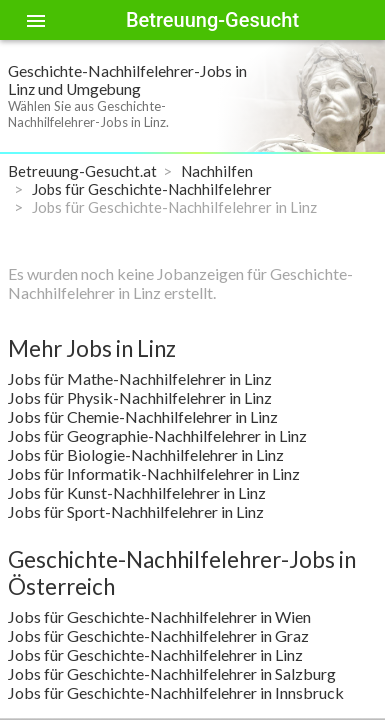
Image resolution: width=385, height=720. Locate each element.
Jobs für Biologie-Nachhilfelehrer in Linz (146, 454)
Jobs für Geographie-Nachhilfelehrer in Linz (157, 435)
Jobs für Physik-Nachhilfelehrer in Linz (140, 397)
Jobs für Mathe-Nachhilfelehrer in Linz (140, 378)
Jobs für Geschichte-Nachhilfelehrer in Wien (159, 616)
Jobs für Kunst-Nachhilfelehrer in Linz (137, 492)
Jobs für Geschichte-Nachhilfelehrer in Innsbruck (176, 692)
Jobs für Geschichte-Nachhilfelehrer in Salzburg (172, 673)
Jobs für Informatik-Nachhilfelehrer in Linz (154, 473)
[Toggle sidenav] (36, 20)
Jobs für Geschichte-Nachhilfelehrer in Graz (158, 635)
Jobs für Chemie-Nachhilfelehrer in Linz (143, 416)
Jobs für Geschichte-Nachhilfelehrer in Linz (155, 654)
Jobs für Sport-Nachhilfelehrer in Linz (136, 511)
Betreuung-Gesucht (212, 20)
